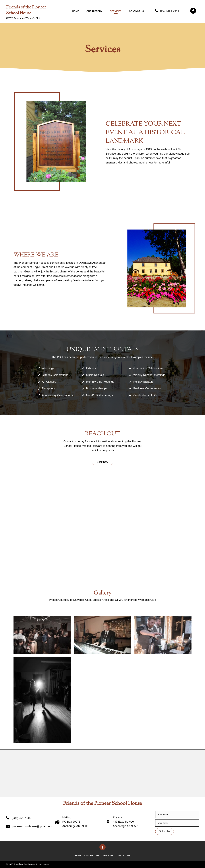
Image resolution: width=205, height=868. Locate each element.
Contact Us (136, 11)
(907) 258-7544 (170, 11)
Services (116, 11)
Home (76, 11)
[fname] (177, 814)
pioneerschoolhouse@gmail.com (32, 826)
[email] (177, 823)
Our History (94, 11)
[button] (102, 462)
